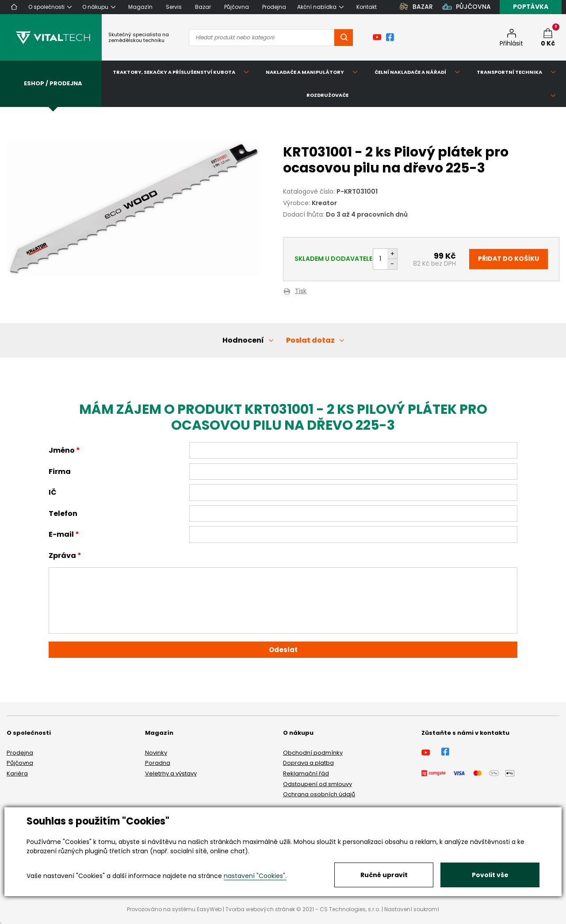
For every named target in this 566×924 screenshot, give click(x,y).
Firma (60, 472)
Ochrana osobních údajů (319, 794)
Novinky (156, 753)
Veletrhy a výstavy (171, 773)
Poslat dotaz (310, 340)
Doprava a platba (308, 763)
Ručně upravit (384, 875)
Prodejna (20, 753)
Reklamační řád (306, 773)
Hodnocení (243, 340)
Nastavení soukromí (412, 909)
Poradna (158, 763)
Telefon (63, 514)
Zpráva (62, 556)
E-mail (61, 534)
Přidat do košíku (509, 259)
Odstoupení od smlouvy (317, 784)
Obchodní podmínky (313, 753)
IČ (53, 492)
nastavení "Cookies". (255, 876)
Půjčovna (20, 763)
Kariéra (17, 773)
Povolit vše (490, 875)
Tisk (301, 292)
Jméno (62, 450)
